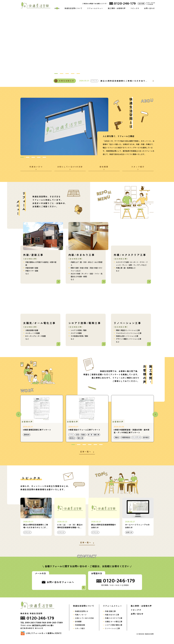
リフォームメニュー (95, 8)
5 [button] (78, 74)
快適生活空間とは (82, 615)
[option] (111, 41)
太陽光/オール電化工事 (114, 625)
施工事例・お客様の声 (117, 8)
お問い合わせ (149, 8)
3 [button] (67, 74)
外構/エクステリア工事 (114, 622)
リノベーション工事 (112, 632)
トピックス (135, 8)
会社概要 (78, 625)
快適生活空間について (73, 8)
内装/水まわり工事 (112, 618)
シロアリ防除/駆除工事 (114, 628)
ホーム (57, 8)
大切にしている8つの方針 (84, 622)
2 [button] (62, 74)
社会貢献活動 (80, 628)
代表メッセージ (81, 618)
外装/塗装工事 (110, 615)
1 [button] (56, 74)
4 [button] (73, 74)
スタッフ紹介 (80, 632)
